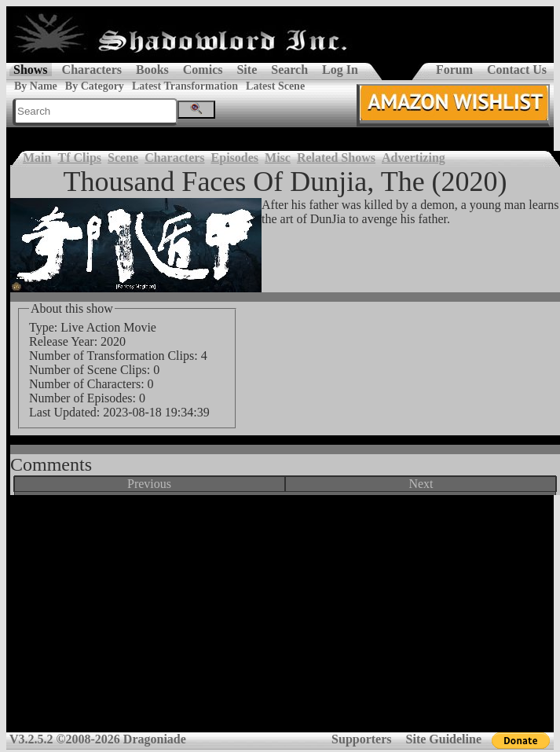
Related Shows (336, 158)
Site (247, 70)
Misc (278, 158)
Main (37, 158)
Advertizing (414, 158)
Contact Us (517, 70)
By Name (36, 86)
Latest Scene (275, 86)
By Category (95, 86)
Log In (340, 70)
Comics (203, 70)
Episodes (235, 158)
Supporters (361, 739)
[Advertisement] (280, 619)
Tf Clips (79, 158)
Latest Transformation (185, 86)
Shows (31, 70)
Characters (92, 70)
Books (152, 70)
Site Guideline (444, 739)
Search (289, 70)
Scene (123, 158)
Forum (454, 70)
